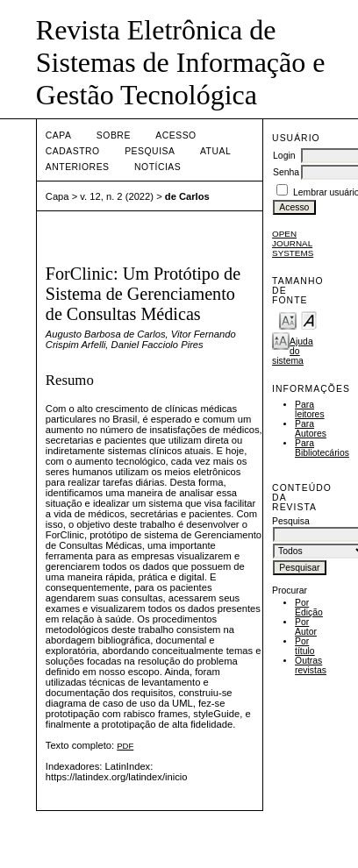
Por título (305, 646)
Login (284, 156)
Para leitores (310, 409)
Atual (215, 151)
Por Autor (306, 627)
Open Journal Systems (293, 243)
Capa (59, 135)
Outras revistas (311, 665)
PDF (125, 746)
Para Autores (311, 429)
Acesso (175, 135)
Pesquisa (150, 151)
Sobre (114, 135)
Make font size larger (281, 340)
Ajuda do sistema (293, 351)
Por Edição (309, 608)
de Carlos (187, 196)
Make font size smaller (288, 320)
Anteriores (78, 167)
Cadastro (73, 151)
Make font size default (309, 320)
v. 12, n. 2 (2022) (117, 196)
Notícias (158, 167)
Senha (286, 172)
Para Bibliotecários (322, 448)
